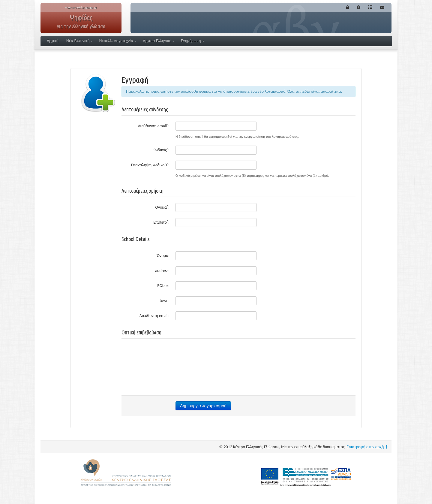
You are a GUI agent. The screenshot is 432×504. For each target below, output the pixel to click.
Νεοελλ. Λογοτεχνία (117, 41)
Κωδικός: (161, 150)
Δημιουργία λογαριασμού (203, 406)
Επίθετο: (161, 222)
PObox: (163, 286)
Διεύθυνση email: (154, 126)
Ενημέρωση (192, 41)
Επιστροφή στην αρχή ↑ (367, 447)
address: (162, 271)
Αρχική (53, 41)
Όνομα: (163, 207)
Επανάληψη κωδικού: (150, 165)
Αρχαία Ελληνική (158, 41)
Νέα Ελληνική (79, 41)
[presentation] (238, 356)
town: (165, 301)
